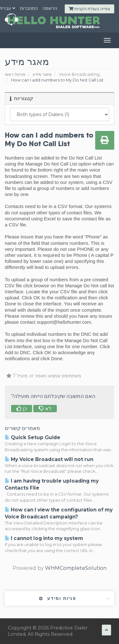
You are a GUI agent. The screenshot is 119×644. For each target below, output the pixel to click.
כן (22, 409)
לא (45, 409)
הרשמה (50, 8)
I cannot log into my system (44, 538)
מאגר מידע (42, 74)
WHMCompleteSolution (76, 568)
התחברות (29, 8)
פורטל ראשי (15, 74)
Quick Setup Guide (33, 437)
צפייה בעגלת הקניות (89, 9)
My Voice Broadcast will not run (49, 459)
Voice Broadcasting (79, 74)
